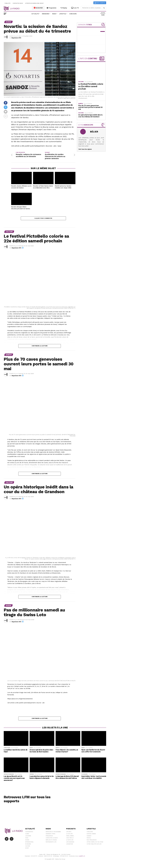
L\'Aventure (70, 845)
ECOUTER (38, 8)
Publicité (8, 3)
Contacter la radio (52, 838)
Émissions (46, 14)
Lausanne (28, 836)
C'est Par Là (70, 838)
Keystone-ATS (16, 38)
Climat (27, 834)
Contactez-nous (18, 3)
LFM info (69, 832)
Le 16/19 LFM (70, 841)
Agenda (89, 836)
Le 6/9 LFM (69, 834)
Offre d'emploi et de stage (95, 843)
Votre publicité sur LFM (94, 845)
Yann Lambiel (70, 836)
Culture (28, 847)
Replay (64, 8)
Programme (52, 8)
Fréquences (49, 836)
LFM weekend (70, 843)
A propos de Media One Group (34, 3)
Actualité (35, 14)
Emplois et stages (51, 841)
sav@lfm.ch (82, 857)
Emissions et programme (53, 832)
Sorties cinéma (91, 834)
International (29, 843)
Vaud (27, 838)
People (89, 838)
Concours (73, 14)
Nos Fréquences (92, 841)
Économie (28, 845)
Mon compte (100, 3)
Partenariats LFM (51, 843)
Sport (27, 849)
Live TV (75, 8)
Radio (54, 14)
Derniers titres (50, 834)
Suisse (27, 841)
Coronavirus (29, 832)
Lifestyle (63, 14)
